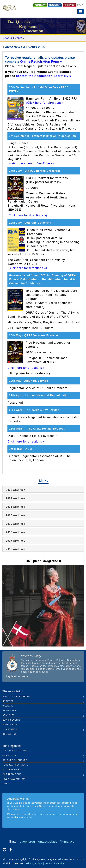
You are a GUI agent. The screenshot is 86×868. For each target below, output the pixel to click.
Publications (10, 729)
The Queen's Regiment (16, 751)
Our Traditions (12, 774)
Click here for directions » (26, 368)
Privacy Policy (34, 863)
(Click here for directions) (44, 103)
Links (6, 784)
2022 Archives (16, 498)
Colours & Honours (15, 760)
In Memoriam (10, 725)
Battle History (12, 770)
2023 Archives (16, 490)
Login (80, 5)
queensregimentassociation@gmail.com (48, 842)
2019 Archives (16, 524)
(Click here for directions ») (27, 215)
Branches (9, 715)
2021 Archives (16, 507)
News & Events (13, 38)
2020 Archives (16, 515)
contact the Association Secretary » (44, 76)
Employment (10, 711)
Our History (10, 755)
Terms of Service (55, 863)
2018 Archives (16, 532)
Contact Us (9, 734)
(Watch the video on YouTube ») (31, 163)
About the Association (16, 696)
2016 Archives (16, 549)
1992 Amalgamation (14, 779)
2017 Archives (16, 541)
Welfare (8, 706)
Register (8, 701)
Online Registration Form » (41, 61)
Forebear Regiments (15, 765)
